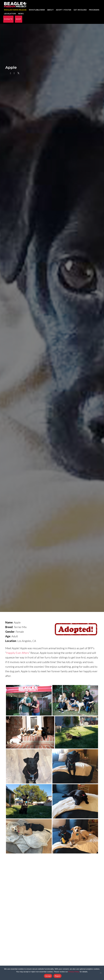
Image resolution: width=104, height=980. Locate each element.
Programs (94, 11)
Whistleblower (37, 11)
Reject (57, 976)
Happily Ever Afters (18, 656)
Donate (8, 22)
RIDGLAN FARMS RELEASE (15, 11)
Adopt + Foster (64, 11)
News (21, 15)
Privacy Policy (74, 972)
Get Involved (80, 11)
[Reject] (101, 973)
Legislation (10, 15)
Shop (19, 22)
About (50, 11)
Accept (48, 976)
